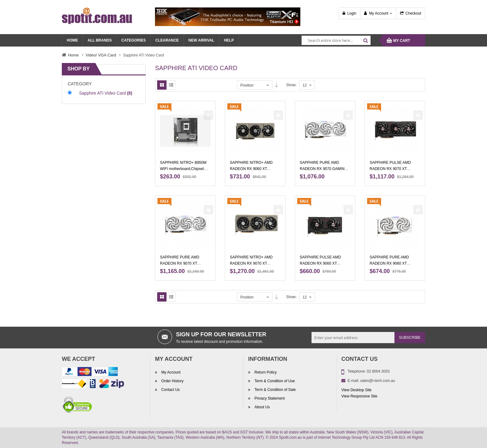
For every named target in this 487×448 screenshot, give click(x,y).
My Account (379, 13)
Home (73, 55)
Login (352, 13)
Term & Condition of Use (274, 381)
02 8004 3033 (378, 371)
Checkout (413, 13)
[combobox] (336, 40)
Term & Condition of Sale (275, 390)
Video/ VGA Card (101, 55)
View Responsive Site (359, 396)
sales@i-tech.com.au (378, 381)
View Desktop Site (356, 390)
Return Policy (265, 372)
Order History (172, 381)
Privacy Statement (269, 398)
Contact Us (170, 390)
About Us (262, 407)
